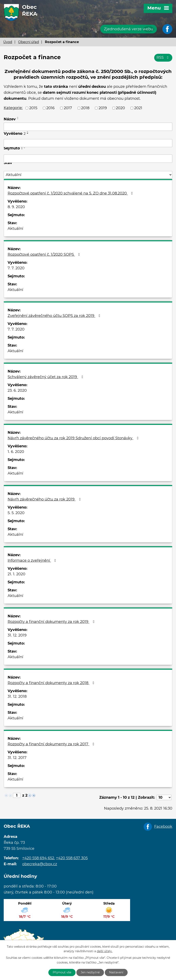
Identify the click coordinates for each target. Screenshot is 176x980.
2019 (103, 108)
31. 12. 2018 (17, 696)
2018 (85, 108)
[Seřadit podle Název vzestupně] (18, 117)
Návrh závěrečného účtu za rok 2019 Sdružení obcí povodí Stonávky (74, 438)
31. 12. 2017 (17, 758)
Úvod (8, 42)
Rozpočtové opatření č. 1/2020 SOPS (45, 254)
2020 (120, 108)
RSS (163, 57)
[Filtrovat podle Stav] (88, 175)
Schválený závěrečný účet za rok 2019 (46, 377)
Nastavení (116, 972)
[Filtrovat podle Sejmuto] (88, 159)
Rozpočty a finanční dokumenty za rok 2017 (52, 744)
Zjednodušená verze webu (129, 29)
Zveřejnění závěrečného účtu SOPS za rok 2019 (55, 316)
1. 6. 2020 (16, 452)
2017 (68, 108)
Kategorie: (13, 108)
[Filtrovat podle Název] (88, 127)
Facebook (163, 826)
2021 (138, 108)
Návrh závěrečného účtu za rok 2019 (45, 499)
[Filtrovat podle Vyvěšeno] (88, 143)
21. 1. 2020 (16, 574)
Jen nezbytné (90, 972)
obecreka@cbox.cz (40, 864)
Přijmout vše (62, 972)
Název (10, 119)
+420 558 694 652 (38, 858)
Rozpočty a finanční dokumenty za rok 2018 (52, 683)
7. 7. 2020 (16, 268)
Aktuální (15, 229)
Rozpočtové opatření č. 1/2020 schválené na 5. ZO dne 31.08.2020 (71, 193)
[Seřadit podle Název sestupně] (18, 119)
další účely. (105, 951)
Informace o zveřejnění (33, 560)
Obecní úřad (29, 42)
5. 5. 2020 (16, 513)
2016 (50, 108)
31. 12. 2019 (17, 635)
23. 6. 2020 (17, 390)
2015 (33, 108)
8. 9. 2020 (16, 207)
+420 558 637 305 (72, 858)
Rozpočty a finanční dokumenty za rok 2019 (52, 622)
